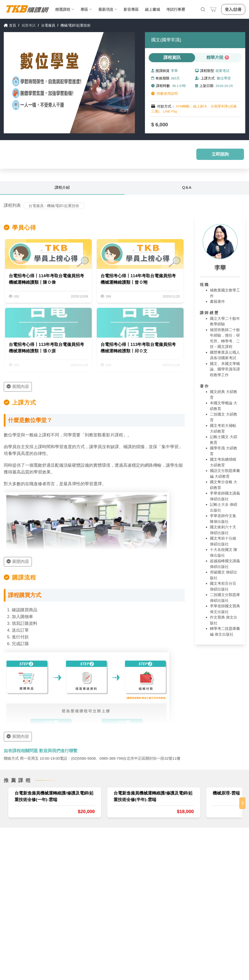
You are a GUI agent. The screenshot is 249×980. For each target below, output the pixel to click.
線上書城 (152, 9)
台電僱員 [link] (48, 25)
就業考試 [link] (29, 25)
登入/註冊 (233, 9)
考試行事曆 (176, 9)
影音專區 (131, 9)
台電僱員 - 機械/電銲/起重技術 (54, 206)
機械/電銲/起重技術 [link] (75, 25)
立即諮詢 (220, 154)
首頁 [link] (10, 25)
